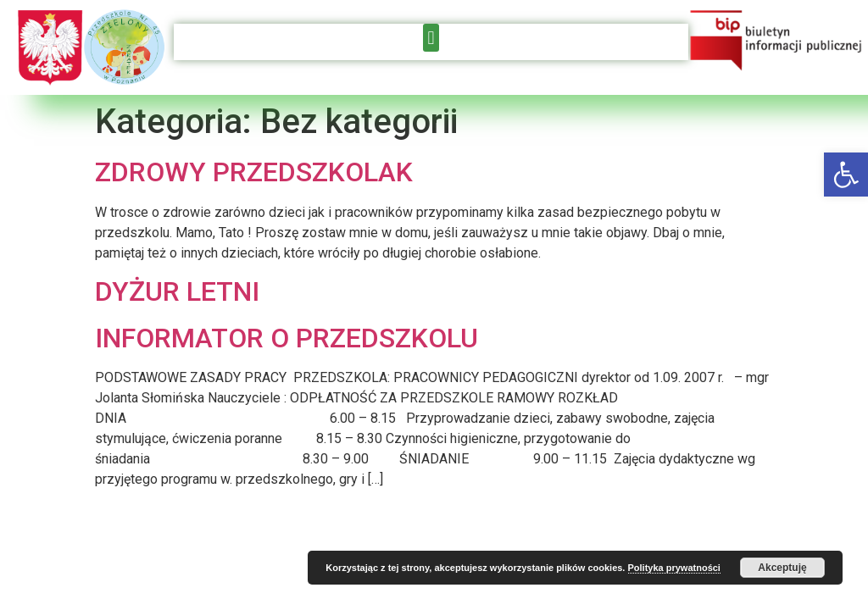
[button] (846, 175)
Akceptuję (782, 568)
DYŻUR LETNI (177, 291)
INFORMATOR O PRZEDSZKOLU (287, 338)
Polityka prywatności (674, 568)
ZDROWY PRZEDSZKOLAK (254, 172)
